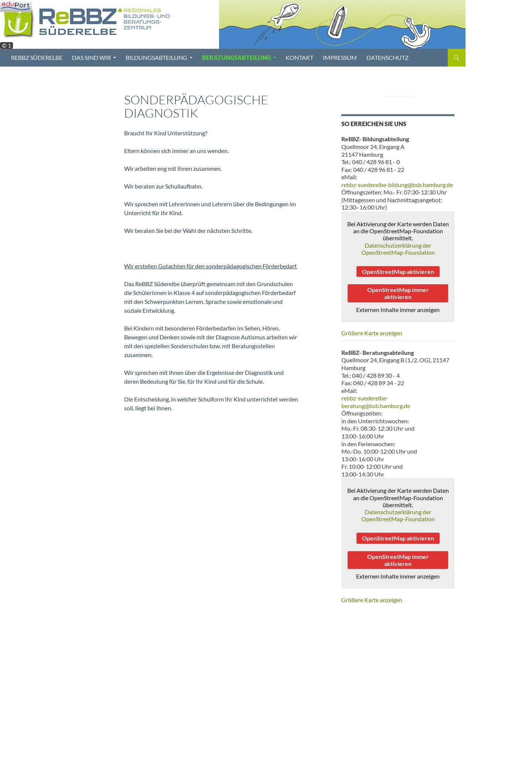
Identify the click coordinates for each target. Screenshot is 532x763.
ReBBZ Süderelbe (37, 57)
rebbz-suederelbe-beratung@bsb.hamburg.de (376, 402)
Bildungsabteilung (156, 57)
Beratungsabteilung (236, 57)
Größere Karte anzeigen (372, 333)
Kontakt (299, 57)
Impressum (340, 57)
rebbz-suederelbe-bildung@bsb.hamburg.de (397, 185)
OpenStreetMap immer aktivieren (398, 293)
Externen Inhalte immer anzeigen (398, 310)
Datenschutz (388, 57)
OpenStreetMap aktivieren (398, 272)
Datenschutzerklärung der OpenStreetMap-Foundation (398, 249)
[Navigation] (16, 6)
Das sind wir (91, 57)
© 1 (6, 45)
